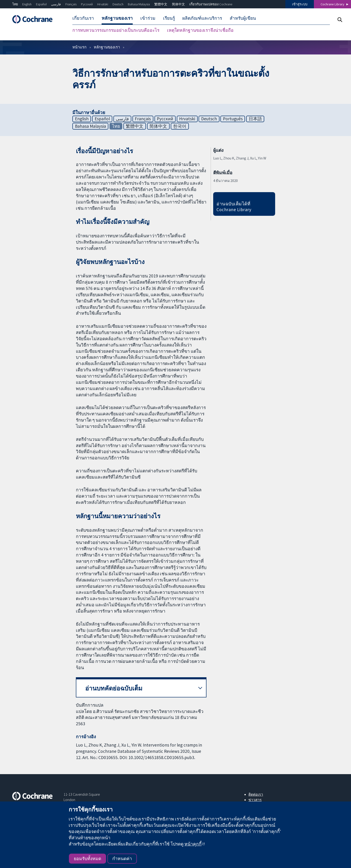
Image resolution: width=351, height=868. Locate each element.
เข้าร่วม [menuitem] (148, 18)
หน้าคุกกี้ (193, 844)
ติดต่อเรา (256, 794)
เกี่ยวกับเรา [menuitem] (83, 18)
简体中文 (178, 4)
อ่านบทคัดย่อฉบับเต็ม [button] (114, 688)
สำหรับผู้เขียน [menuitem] (243, 18)
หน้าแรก (79, 47)
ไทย (15, 4)
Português (233, 119)
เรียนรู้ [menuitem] (169, 18)
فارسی (56, 4)
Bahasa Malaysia (139, 4)
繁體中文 (161, 4)
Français (71, 4)
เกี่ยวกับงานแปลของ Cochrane (211, 4)
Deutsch (118, 4)
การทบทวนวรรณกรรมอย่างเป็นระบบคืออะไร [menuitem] (116, 30)
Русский (87, 4)
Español (41, 4)
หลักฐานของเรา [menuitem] (117, 18)
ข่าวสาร (255, 800)
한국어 (180, 126)
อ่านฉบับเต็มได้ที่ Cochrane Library (234, 207)
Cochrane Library (332, 4)
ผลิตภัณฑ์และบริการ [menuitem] (202, 18)
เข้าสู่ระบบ (300, 4)
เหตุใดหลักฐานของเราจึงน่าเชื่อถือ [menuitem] (200, 30)
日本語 (255, 119)
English (27, 4)
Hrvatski (103, 4)
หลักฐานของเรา (107, 47)
